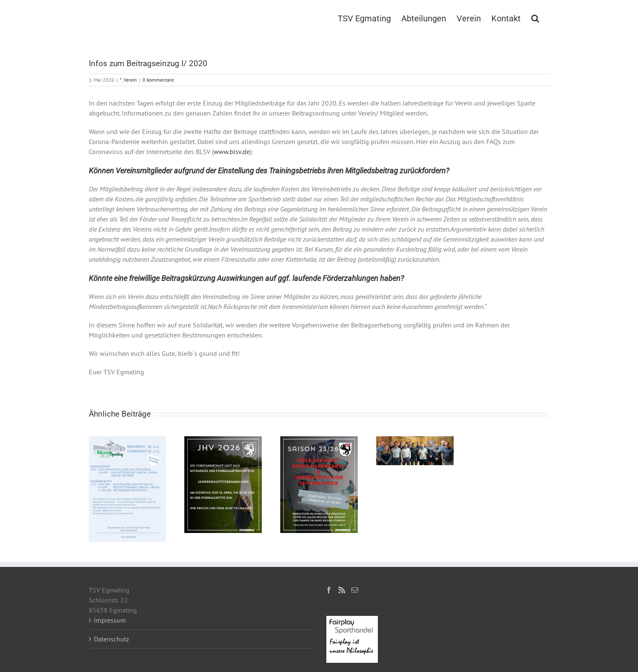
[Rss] (342, 590)
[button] (535, 18)
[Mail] (355, 590)
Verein (130, 80)
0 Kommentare (158, 80)
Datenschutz (111, 639)
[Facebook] (329, 590)
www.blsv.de (232, 152)
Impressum (110, 620)
